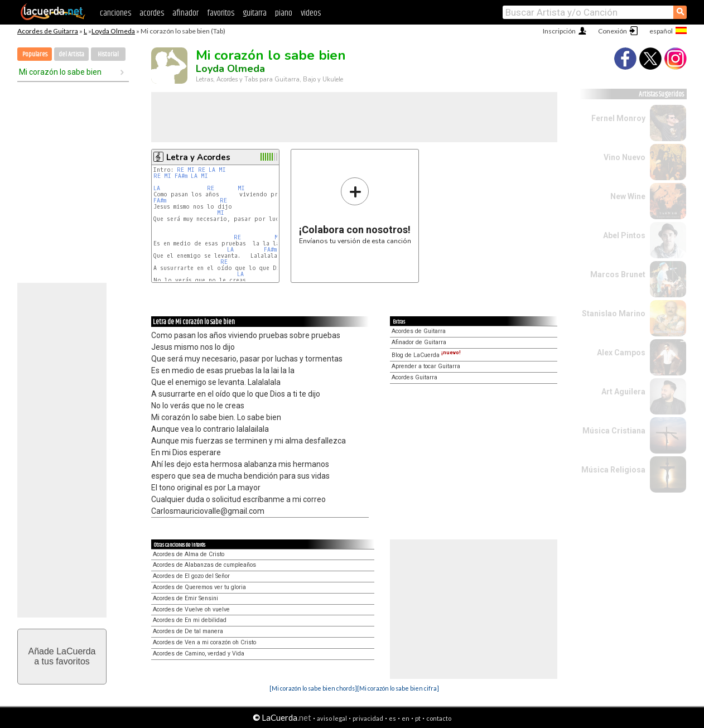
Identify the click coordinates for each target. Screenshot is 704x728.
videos (311, 13)
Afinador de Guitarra (419, 342)
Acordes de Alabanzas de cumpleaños (204, 565)
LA (212, 170)
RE (180, 170)
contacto (439, 718)
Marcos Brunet (618, 274)
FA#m (181, 176)
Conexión (613, 31)
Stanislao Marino (614, 314)
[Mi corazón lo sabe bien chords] (313, 688)
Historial (108, 54)
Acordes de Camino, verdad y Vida (199, 654)
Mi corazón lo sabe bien (60, 72)
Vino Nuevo (625, 157)
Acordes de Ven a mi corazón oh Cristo (204, 642)
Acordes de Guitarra (48, 31)
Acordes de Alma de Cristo (189, 554)
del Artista (71, 54)
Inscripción (559, 31)
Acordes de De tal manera (188, 631)
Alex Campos (621, 353)
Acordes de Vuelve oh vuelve (191, 609)
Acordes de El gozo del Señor (191, 576)
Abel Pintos (624, 235)
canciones (115, 13)
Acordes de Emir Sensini (185, 598)
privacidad (368, 718)
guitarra (255, 13)
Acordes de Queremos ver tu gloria (199, 587)
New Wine (628, 196)
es (392, 718)
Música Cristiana (614, 431)
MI (191, 170)
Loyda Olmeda (113, 31)
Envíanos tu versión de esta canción (355, 211)
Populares (35, 54)
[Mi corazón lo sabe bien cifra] (398, 688)
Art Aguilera (623, 392)
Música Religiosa (613, 470)
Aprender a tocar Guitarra (426, 366)
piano (284, 13)
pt (418, 718)
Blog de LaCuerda (426, 355)
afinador (185, 13)
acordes (152, 13)
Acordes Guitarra (414, 377)
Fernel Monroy (618, 118)
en (406, 718)
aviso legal (332, 718)
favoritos (221, 13)
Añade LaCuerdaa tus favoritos (62, 656)
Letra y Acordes (198, 157)
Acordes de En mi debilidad (190, 620)
